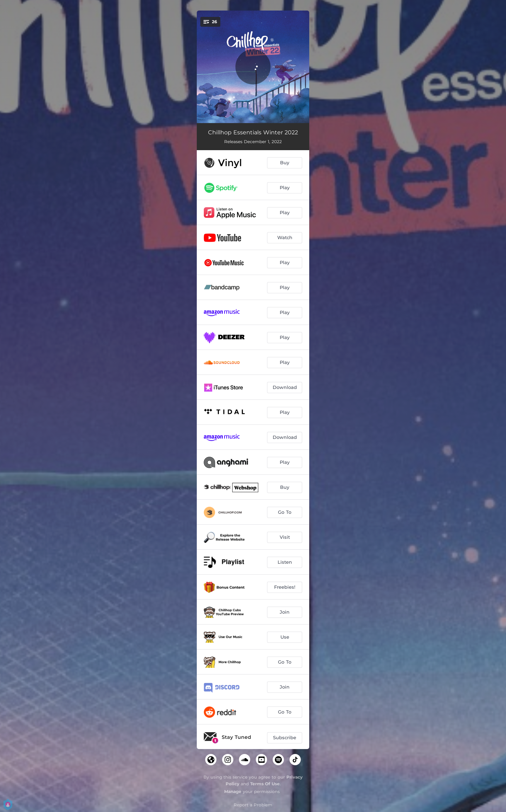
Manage (233, 791)
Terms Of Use (265, 784)
